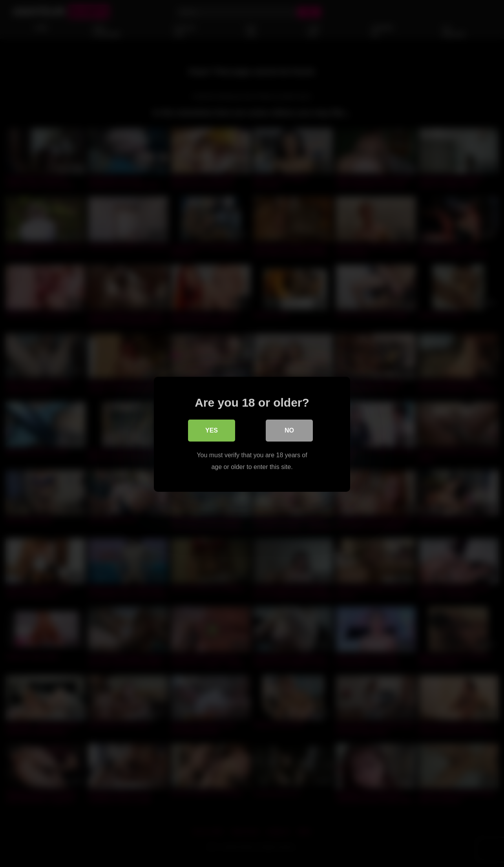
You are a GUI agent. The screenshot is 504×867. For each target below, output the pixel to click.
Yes (212, 430)
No (289, 430)
